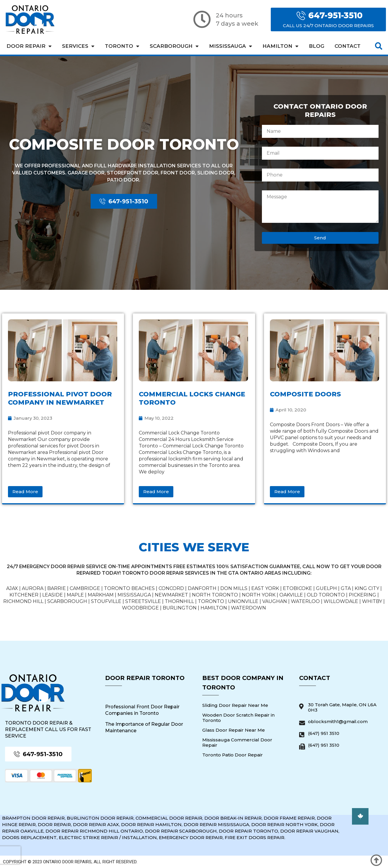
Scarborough (174, 46)
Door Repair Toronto (145, 678)
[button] (379, 46)
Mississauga (231, 46)
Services (78, 46)
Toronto (122, 46)
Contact (348, 46)
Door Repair (29, 46)
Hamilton (281, 46)
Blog (317, 46)
